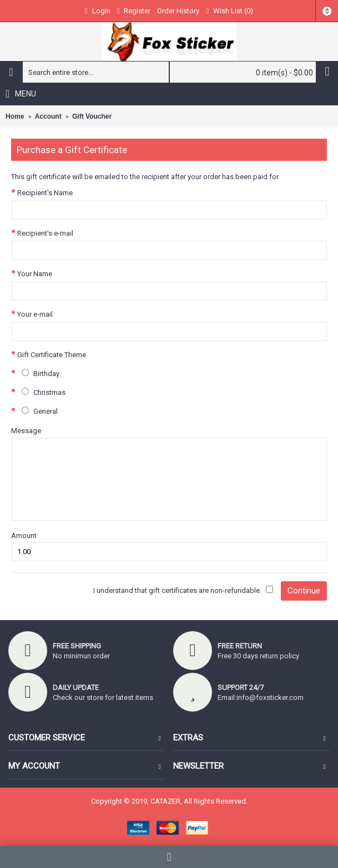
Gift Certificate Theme (52, 355)
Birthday (38, 373)
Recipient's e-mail (45, 233)
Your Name (35, 274)
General (37, 411)
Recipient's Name (45, 193)
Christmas (41, 392)
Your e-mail (35, 314)
